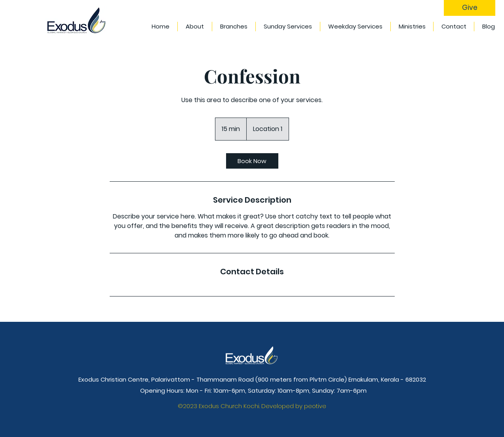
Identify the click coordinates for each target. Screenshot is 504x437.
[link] (252, 161)
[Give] (470, 8)
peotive (315, 406)
